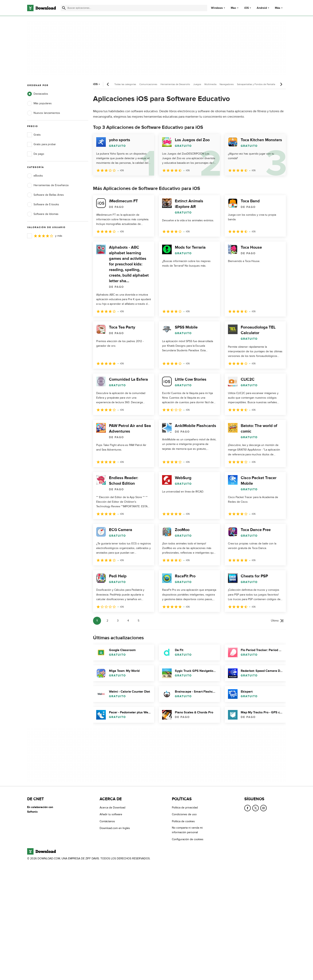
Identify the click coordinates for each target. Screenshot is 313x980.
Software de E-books (43, 205)
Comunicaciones (148, 84)
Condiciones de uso (184, 815)
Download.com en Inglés (115, 828)
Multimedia (210, 84)
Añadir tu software (111, 815)
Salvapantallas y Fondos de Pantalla (256, 84)
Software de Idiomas (43, 214)
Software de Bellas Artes (46, 195)
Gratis (34, 135)
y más (45, 236)
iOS (246, 8)
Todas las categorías (125, 84)
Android (262, 8)
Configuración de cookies (188, 839)
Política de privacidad (185, 808)
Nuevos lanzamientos (44, 113)
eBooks (35, 176)
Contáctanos (107, 821)
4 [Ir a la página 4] (128, 621)
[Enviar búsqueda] (64, 8)
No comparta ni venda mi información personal (187, 830)
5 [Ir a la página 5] (139, 621)
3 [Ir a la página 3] (118, 621)
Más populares (39, 103)
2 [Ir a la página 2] (107, 621)
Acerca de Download (112, 808)
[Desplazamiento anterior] (108, 84)
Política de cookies (183, 821)
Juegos (197, 84)
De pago (36, 154)
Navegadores (227, 84)
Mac (233, 8)
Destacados (38, 94)
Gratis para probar (42, 144)
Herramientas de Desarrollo (175, 84)
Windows (217, 8)
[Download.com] (42, 8)
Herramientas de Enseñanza (48, 185)
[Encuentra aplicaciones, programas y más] (134, 8)
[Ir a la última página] (277, 621)
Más (279, 8)
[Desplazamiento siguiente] (281, 84)
